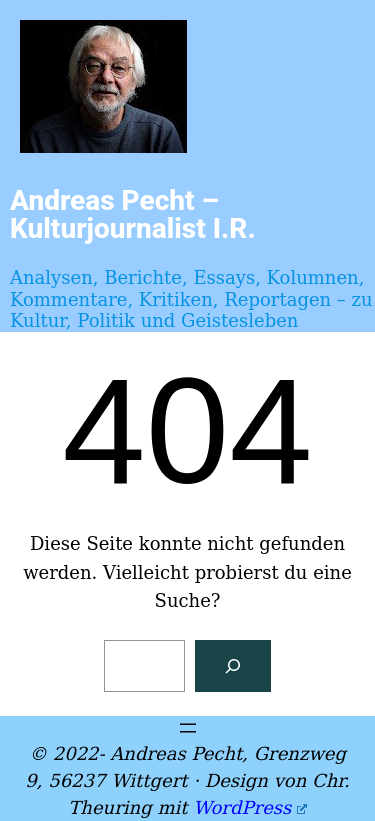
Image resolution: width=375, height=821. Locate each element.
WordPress (249, 807)
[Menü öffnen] (188, 728)
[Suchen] (233, 666)
